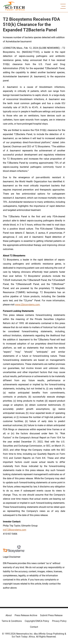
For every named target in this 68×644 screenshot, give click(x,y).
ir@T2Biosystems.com (15, 530)
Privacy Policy (59, 621)
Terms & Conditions (12, 621)
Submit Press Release (51, 615)
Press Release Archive (26, 615)
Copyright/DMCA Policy (37, 621)
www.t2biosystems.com (27, 305)
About (9, 615)
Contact (34, 627)
